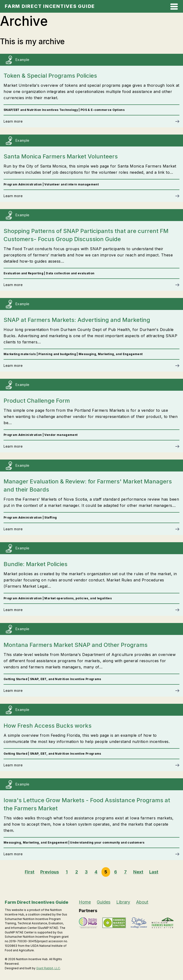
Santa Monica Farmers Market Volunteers (61, 156)
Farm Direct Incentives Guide (50, 6)
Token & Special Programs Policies (50, 76)
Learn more (13, 121)
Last (154, 872)
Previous (50, 872)
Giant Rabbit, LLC (48, 968)
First (30, 872)
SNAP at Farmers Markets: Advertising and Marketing (77, 320)
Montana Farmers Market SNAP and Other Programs (76, 645)
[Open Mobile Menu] (174, 8)
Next (138, 872)
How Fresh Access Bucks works (48, 726)
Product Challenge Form (37, 401)
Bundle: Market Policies (36, 564)
